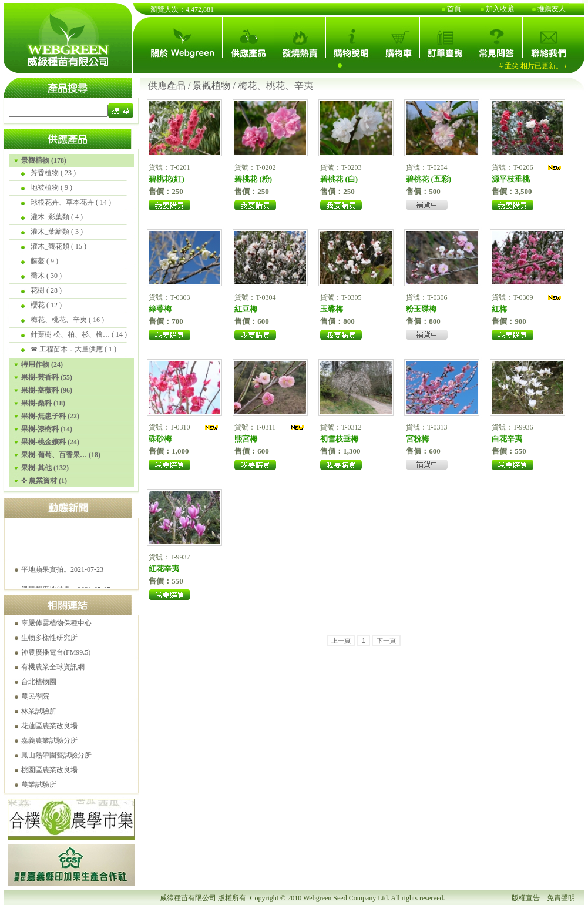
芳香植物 (45, 173)
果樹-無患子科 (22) (50, 416)
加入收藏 (500, 9)
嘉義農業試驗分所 (49, 740)
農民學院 (35, 696)
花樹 (38, 290)
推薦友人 (552, 9)
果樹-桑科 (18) (43, 403)
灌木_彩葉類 (50, 217)
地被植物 (45, 187)
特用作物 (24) (42, 364)
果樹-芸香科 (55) (47, 377)
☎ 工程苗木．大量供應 (67, 349)
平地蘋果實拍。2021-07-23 (62, 583)
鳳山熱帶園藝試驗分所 (56, 755)
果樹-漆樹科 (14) (47, 429)
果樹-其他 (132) (45, 468)
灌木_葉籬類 (50, 232)
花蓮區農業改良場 (49, 726)
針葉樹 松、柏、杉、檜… (70, 334)
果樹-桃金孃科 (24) (50, 442)
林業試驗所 (39, 711)
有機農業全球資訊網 (53, 667)
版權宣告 (526, 898)
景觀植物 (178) (44, 160)
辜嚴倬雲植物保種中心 (56, 623)
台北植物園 (39, 682)
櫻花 (38, 305)
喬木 (38, 276)
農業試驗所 (39, 785)
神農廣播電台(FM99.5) (56, 652)
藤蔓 (38, 261)
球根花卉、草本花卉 (62, 202)
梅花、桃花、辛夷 (59, 320)
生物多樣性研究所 (49, 638)
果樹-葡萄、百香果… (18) (61, 455)
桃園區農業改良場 (49, 770)
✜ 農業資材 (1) (44, 481)
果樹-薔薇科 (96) (47, 390)
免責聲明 (561, 898)
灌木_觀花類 (50, 246)
